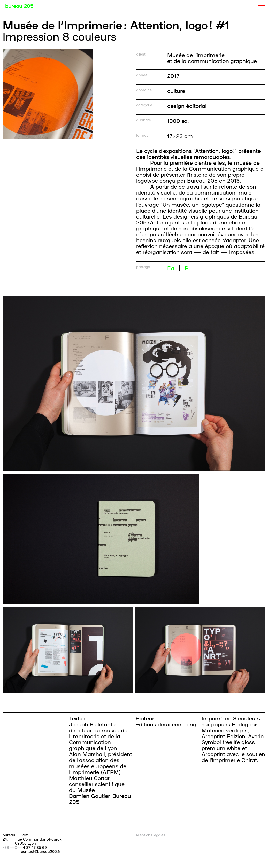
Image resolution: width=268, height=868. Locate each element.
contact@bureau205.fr (41, 851)
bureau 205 (19, 6)
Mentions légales (151, 835)
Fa (171, 268)
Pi (187, 268)
